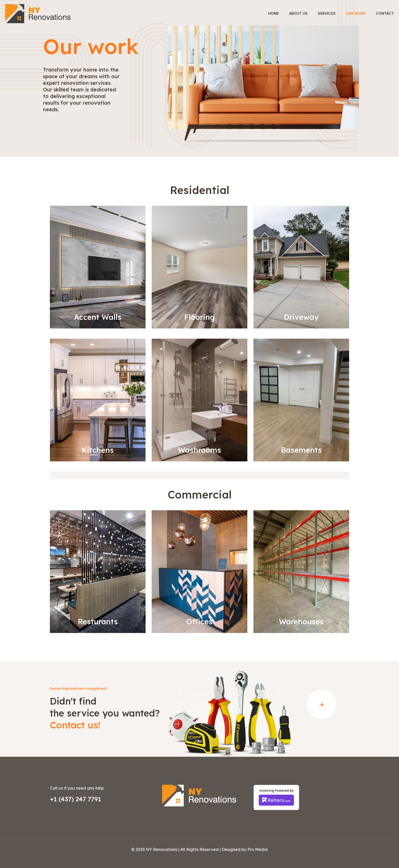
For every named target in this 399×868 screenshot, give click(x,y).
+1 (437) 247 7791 (75, 799)
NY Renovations (162, 849)
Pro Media (258, 849)
